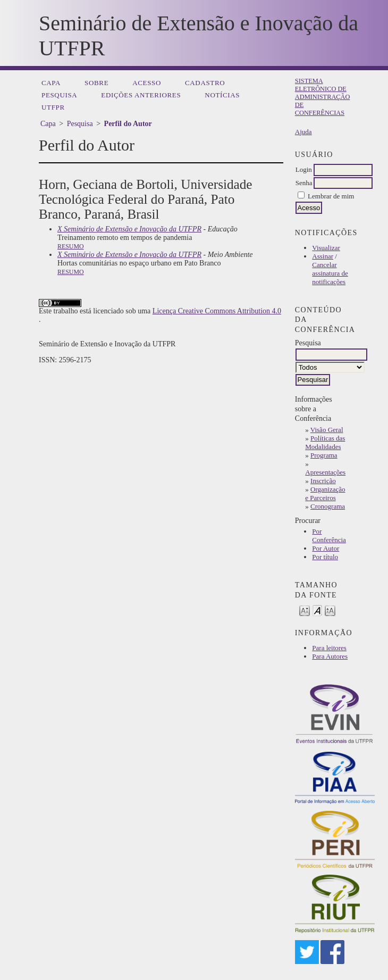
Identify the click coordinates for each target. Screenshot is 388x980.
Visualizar (326, 248)
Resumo (71, 246)
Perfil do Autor (128, 124)
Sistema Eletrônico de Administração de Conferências (323, 97)
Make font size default (317, 610)
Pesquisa (59, 95)
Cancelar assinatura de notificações (330, 273)
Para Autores (330, 656)
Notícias (222, 95)
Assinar (323, 256)
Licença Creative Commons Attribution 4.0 (217, 311)
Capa (51, 83)
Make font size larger (330, 610)
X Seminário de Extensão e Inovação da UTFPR (129, 229)
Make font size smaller (305, 610)
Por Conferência (329, 535)
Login (304, 169)
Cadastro (205, 83)
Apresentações (325, 472)
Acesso (147, 83)
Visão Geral (327, 430)
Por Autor (326, 548)
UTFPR (53, 107)
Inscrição (323, 481)
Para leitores (329, 648)
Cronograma (328, 506)
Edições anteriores (141, 95)
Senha (304, 183)
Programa (324, 455)
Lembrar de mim (331, 196)
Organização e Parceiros (325, 493)
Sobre (96, 83)
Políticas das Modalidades (325, 442)
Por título (325, 557)
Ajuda (303, 132)
